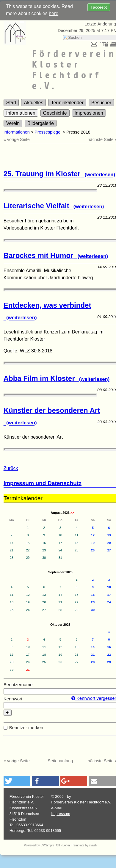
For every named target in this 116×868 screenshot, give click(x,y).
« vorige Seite (17, 139)
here (54, 13)
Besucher (101, 103)
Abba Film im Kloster (57, 378)
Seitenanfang (60, 761)
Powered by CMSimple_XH (42, 845)
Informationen (21, 113)
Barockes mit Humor (56, 255)
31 (28, 670)
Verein (13, 123)
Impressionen (89, 113)
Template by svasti (84, 845)
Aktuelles (33, 103)
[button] (17, 781)
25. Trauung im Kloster (59, 174)
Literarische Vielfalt (54, 206)
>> (72, 513)
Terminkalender (67, 103)
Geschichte (55, 113)
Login (66, 845)
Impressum (61, 814)
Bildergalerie (41, 123)
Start (11, 103)
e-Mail (56, 808)
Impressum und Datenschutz (43, 483)
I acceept (99, 7)
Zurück (11, 468)
